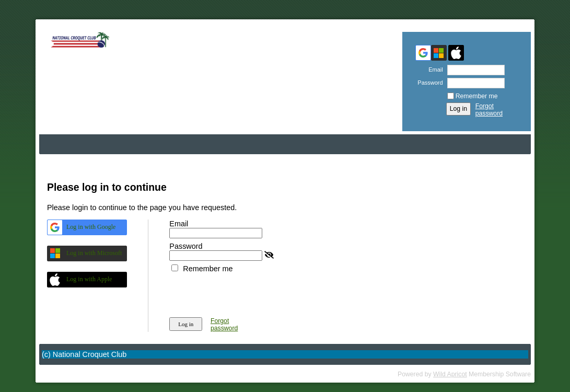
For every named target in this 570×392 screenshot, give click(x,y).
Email (434, 70)
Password (428, 83)
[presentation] (249, 293)
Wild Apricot (450, 374)
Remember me (477, 96)
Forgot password (489, 110)
